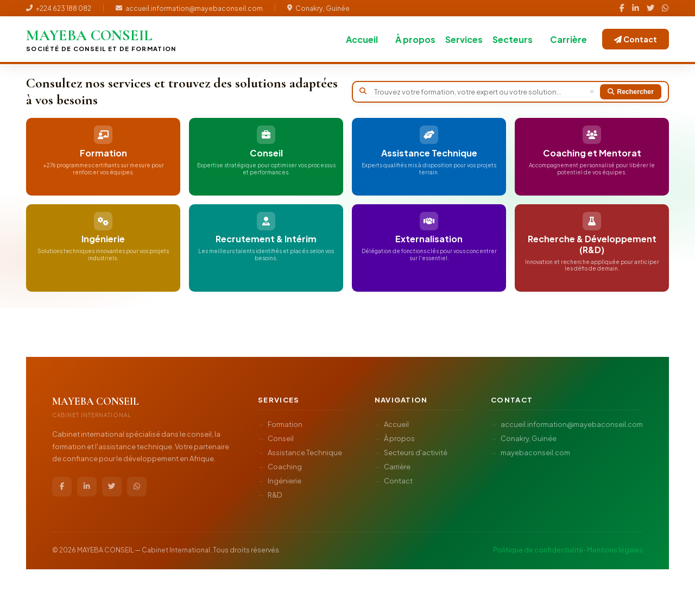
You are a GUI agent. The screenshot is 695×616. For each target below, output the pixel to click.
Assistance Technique (305, 450)
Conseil (281, 436)
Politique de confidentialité (538, 548)
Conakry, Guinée (318, 8)
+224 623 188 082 (59, 8)
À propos (415, 39)
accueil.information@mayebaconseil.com (189, 8)
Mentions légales (615, 548)
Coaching (285, 464)
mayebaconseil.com (535, 450)
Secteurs (513, 39)
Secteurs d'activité (416, 450)
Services (464, 39)
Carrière (568, 39)
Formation (285, 422)
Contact (636, 39)
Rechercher (631, 92)
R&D (275, 493)
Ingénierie (285, 479)
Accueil (362, 39)
